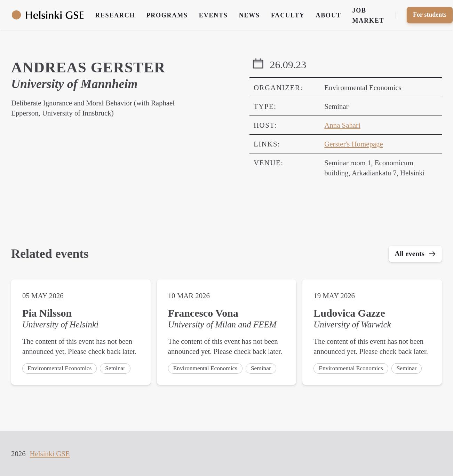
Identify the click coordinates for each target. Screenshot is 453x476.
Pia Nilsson (47, 314)
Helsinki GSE (50, 454)
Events (213, 15)
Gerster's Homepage (353, 144)
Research (115, 15)
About (329, 15)
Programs (167, 15)
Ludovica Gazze (349, 314)
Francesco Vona (203, 314)
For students (430, 15)
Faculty (288, 15)
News (249, 15)
